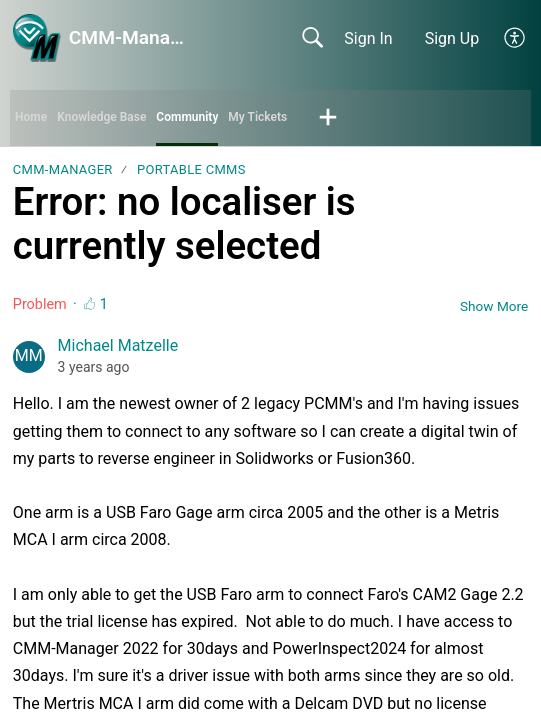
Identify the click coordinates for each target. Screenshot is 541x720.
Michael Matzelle (118, 345)
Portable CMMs (191, 169)
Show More (494, 306)
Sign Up (452, 38)
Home (31, 117)
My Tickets (257, 117)
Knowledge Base (101, 117)
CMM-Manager (63, 169)
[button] (515, 38)
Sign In (368, 38)
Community (187, 117)
